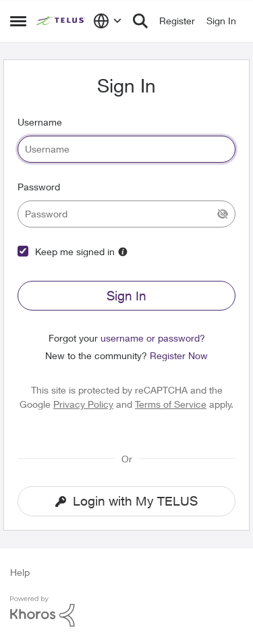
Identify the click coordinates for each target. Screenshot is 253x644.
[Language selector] (108, 21)
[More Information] (123, 252)
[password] (126, 214)
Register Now (179, 355)
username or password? (153, 338)
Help (20, 572)
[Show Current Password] (223, 214)
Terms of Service (171, 404)
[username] (126, 149)
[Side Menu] (18, 21)
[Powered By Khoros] (126, 612)
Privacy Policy (83, 404)
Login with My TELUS (126, 501)
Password (39, 187)
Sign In (126, 296)
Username (40, 122)
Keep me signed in (75, 251)
